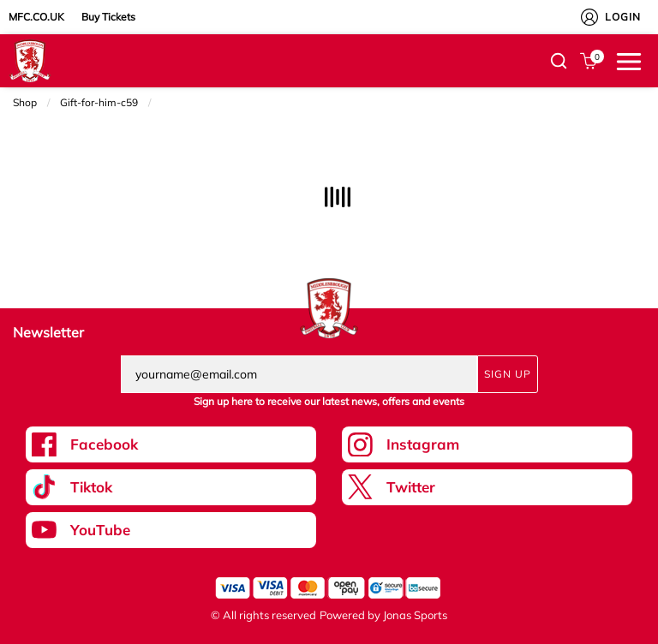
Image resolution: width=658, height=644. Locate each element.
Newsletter (48, 332)
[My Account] (589, 17)
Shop (25, 102)
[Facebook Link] (171, 444)
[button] (559, 61)
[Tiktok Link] (171, 487)
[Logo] (30, 60)
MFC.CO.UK (36, 17)
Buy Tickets (108, 17)
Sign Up (508, 374)
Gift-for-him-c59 (99, 102)
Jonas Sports (415, 615)
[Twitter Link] (487, 487)
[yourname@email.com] (299, 374)
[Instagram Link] (487, 444)
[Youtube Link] (171, 530)
